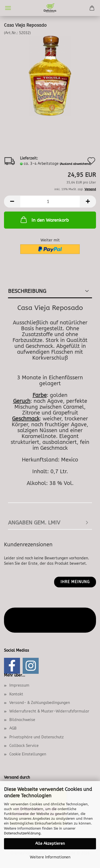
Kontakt (16, 694)
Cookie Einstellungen (28, 754)
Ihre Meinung (75, 582)
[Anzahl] (50, 202)
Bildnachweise (22, 720)
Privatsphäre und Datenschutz (37, 737)
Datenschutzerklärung (22, 833)
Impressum (19, 685)
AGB (13, 728)
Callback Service (24, 746)
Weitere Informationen (50, 857)
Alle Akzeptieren (50, 844)
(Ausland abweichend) (75, 164)
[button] (12, 202)
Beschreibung (27, 291)
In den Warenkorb (44, 220)
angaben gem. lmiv (34, 523)
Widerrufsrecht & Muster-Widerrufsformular (49, 711)
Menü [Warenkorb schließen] (8, 8)
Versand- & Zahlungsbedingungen (40, 703)
